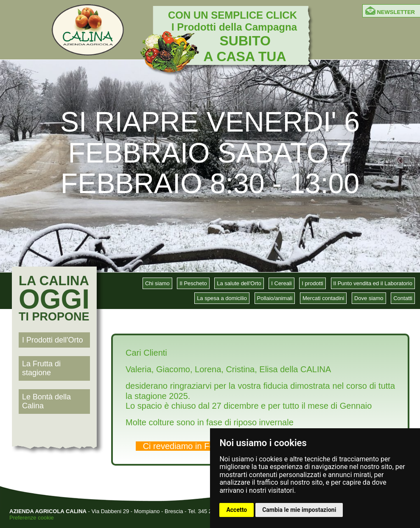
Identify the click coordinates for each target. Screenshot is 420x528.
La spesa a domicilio (222, 298)
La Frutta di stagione (41, 368)
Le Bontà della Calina (46, 401)
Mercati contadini (323, 298)
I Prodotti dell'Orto (53, 340)
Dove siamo (369, 298)
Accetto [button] (237, 510)
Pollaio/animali (275, 298)
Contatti (403, 298)
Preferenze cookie (32, 518)
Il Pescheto (193, 283)
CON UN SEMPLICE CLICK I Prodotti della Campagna (232, 36)
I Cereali (281, 283)
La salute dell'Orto (239, 283)
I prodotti (312, 283)
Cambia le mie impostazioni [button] (299, 510)
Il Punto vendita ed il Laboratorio (373, 283)
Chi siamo (157, 283)
